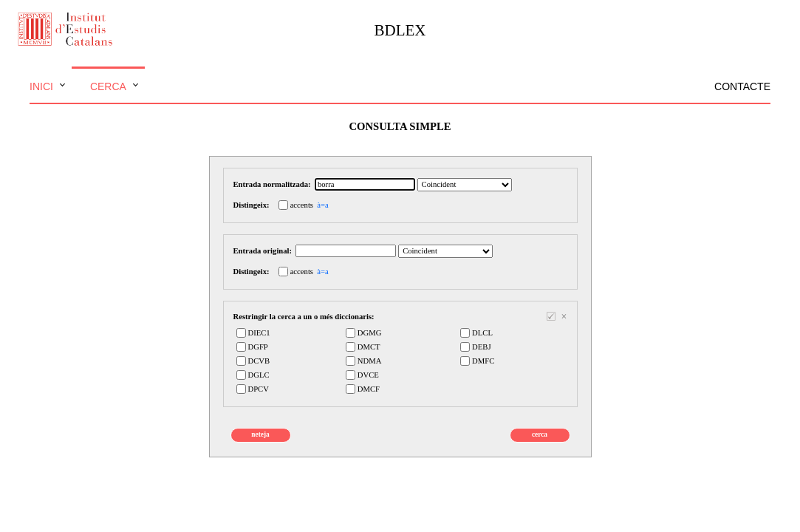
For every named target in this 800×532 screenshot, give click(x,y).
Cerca (108, 86)
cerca (540, 434)
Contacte (742, 86)
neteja (260, 434)
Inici (41, 86)
